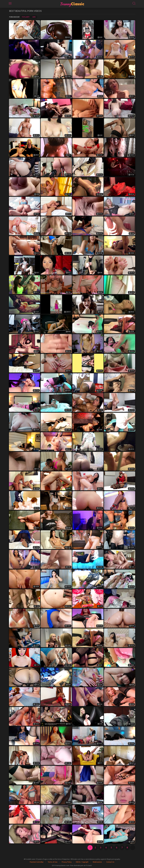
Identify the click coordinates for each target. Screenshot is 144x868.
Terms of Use (53, 862)
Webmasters (97, 862)
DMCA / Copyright (82, 862)
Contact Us (110, 862)
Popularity (26, 17)
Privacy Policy (67, 862)
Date (34, 17)
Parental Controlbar (37, 862)
